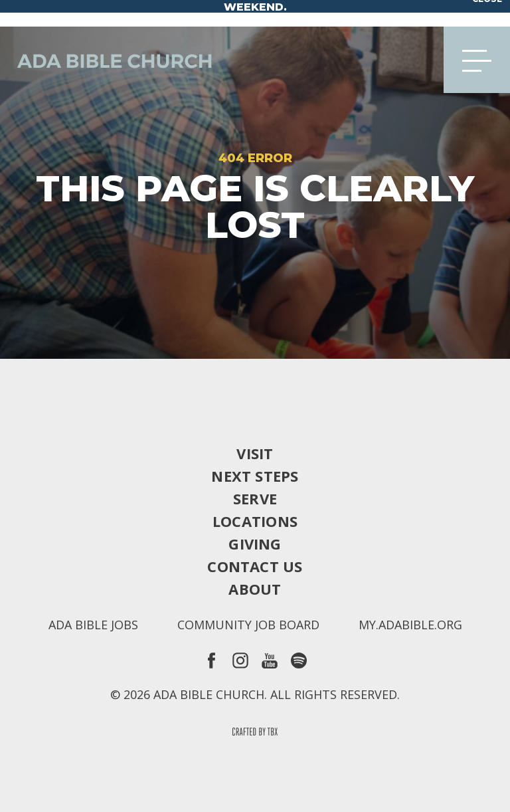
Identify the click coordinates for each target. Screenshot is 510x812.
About (255, 589)
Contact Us (255, 566)
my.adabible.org (410, 625)
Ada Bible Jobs (93, 625)
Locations (255, 521)
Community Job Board (248, 625)
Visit (255, 453)
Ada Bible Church (106, 60)
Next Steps (255, 476)
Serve (255, 498)
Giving (255, 544)
